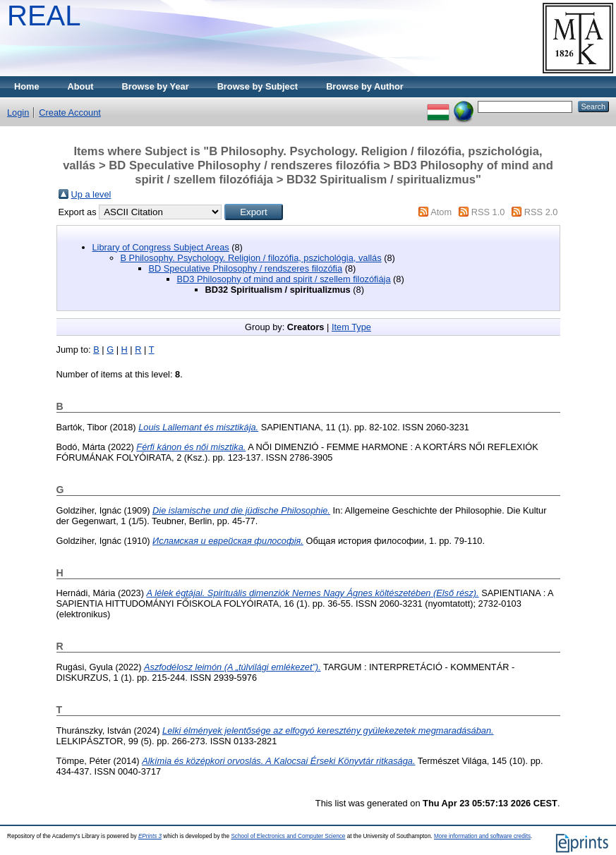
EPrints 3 (150, 836)
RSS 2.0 (541, 212)
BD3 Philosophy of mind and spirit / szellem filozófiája (284, 279)
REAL (44, 16)
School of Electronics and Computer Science (288, 836)
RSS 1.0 (488, 212)
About (81, 86)
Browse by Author (365, 86)
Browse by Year (156, 86)
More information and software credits (482, 836)
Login (18, 113)
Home (27, 86)
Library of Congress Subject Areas (161, 247)
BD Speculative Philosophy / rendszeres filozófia (246, 268)
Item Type (351, 327)
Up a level (91, 194)
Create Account (70, 113)
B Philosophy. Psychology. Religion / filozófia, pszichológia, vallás (251, 258)
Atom (441, 212)
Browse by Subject (258, 86)
